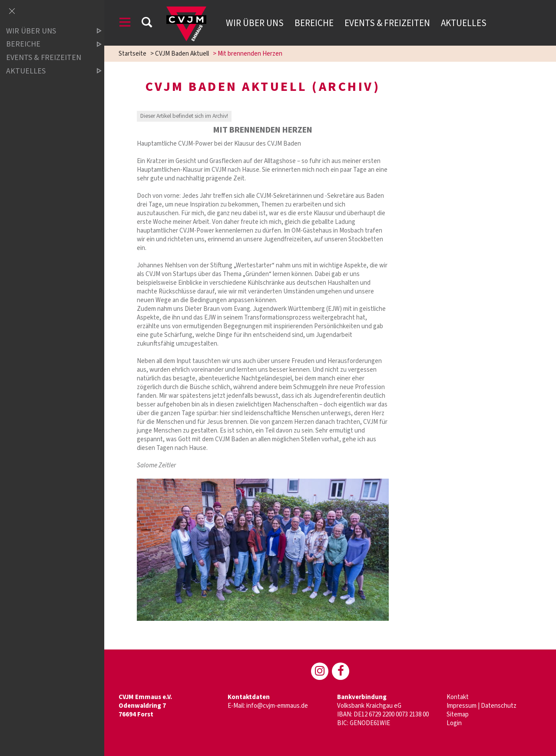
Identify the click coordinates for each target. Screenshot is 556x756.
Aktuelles (464, 23)
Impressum (462, 706)
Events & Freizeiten (387, 23)
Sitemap (458, 714)
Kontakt (458, 697)
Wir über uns (255, 23)
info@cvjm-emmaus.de (277, 706)
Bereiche (314, 23)
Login (454, 723)
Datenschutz (499, 706)
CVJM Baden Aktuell (182, 54)
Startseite (132, 54)
